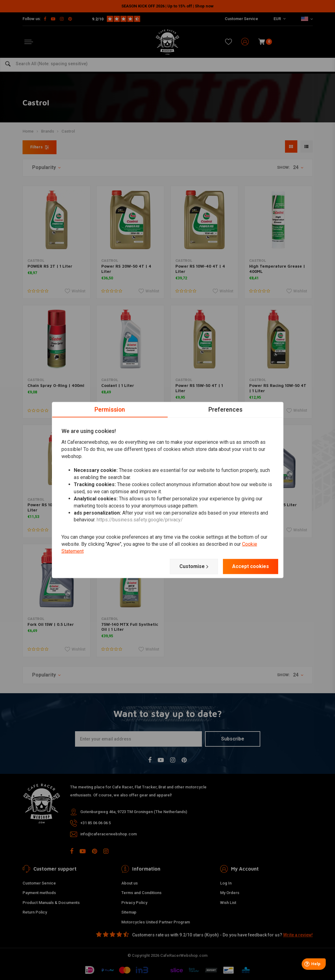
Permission (110, 409)
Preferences (225, 409)
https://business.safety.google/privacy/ (140, 520)
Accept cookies (251, 566)
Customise (194, 566)
